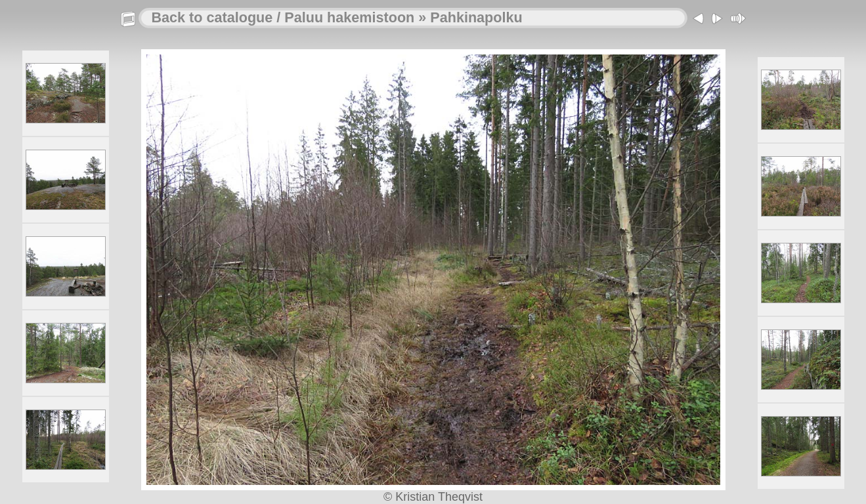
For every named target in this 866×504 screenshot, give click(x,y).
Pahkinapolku (476, 17)
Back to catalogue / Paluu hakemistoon (283, 17)
